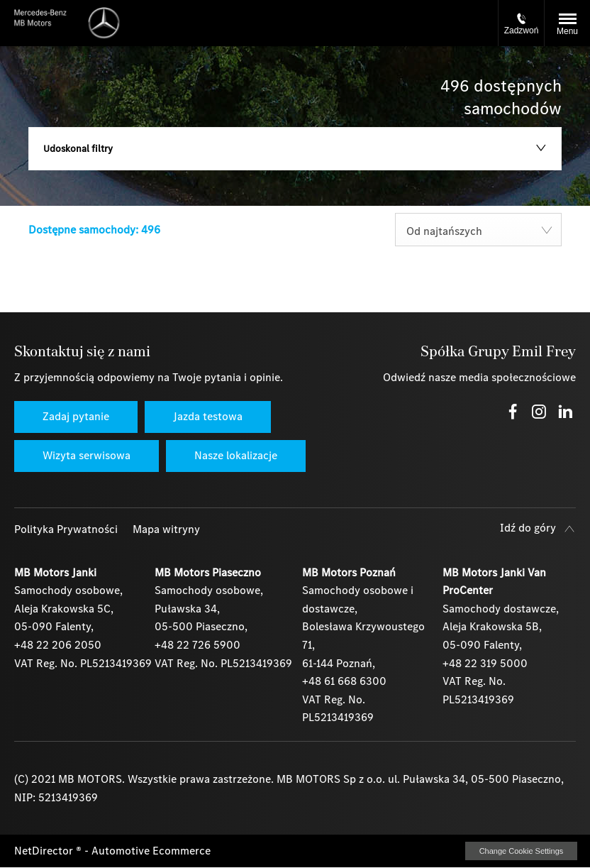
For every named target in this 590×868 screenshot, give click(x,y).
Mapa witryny (166, 529)
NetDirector (45, 851)
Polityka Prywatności (66, 529)
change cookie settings (521, 851)
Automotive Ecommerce (151, 851)
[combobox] (478, 230)
